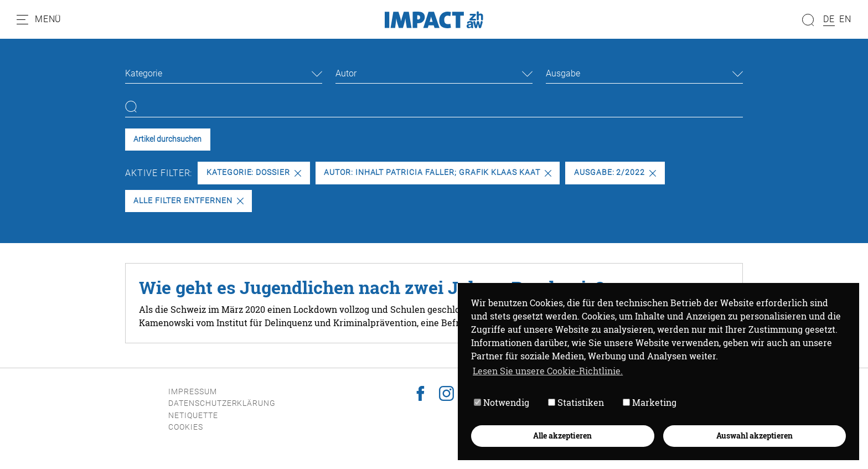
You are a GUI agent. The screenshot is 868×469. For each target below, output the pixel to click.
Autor (346, 73)
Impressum (193, 392)
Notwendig (502, 402)
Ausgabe (563, 73)
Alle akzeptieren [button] (562, 436)
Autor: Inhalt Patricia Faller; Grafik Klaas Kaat (438, 172)
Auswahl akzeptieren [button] (755, 436)
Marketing (650, 402)
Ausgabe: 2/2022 (615, 172)
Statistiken (576, 402)
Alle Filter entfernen (188, 201)
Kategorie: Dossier (254, 172)
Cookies (186, 427)
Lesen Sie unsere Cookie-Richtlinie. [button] (548, 371)
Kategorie (144, 73)
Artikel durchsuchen (167, 139)
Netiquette (193, 416)
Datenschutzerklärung (222, 403)
